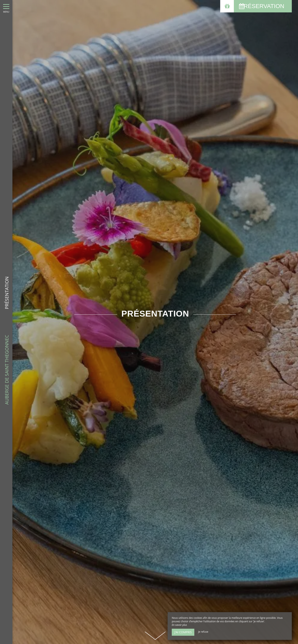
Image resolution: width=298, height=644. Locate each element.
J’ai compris (183, 632)
